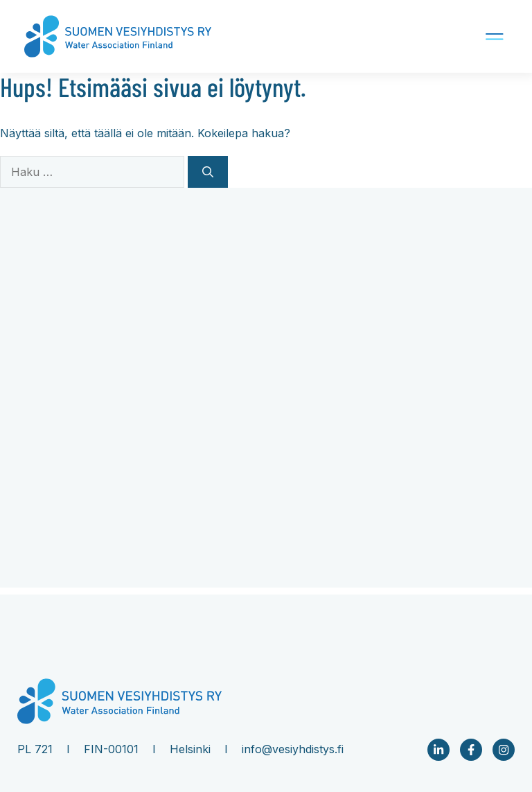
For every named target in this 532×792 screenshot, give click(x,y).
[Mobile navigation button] (452, 36)
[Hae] (208, 172)
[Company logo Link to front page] (118, 37)
